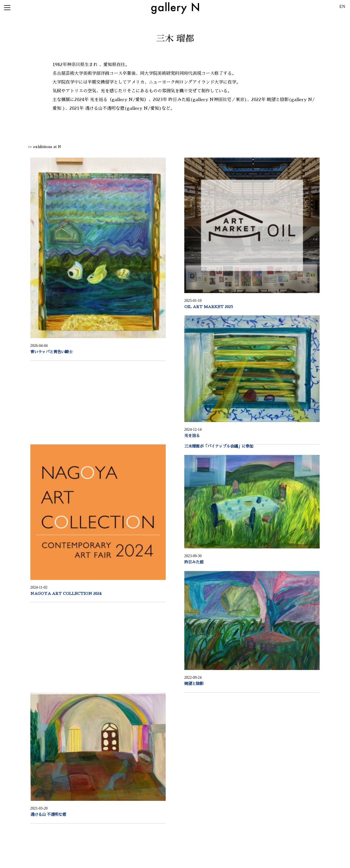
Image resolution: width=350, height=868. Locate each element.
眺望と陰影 (194, 684)
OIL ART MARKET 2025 (209, 307)
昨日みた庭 (194, 562)
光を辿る (192, 436)
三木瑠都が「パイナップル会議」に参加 (219, 446)
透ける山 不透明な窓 (48, 814)
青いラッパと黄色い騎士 (51, 352)
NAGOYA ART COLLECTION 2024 (66, 594)
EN (342, 6)
